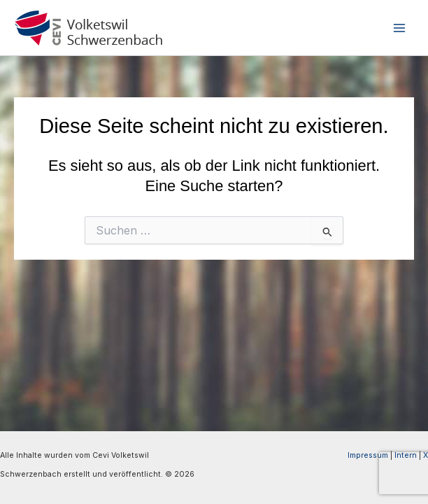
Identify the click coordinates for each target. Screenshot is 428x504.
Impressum (368, 455)
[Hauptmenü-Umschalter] (399, 28)
